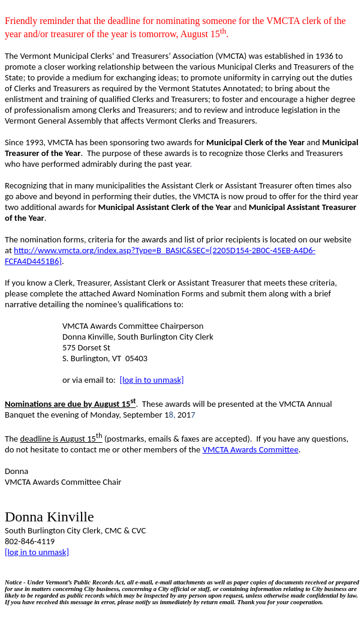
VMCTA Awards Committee (251, 449)
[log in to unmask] (152, 380)
